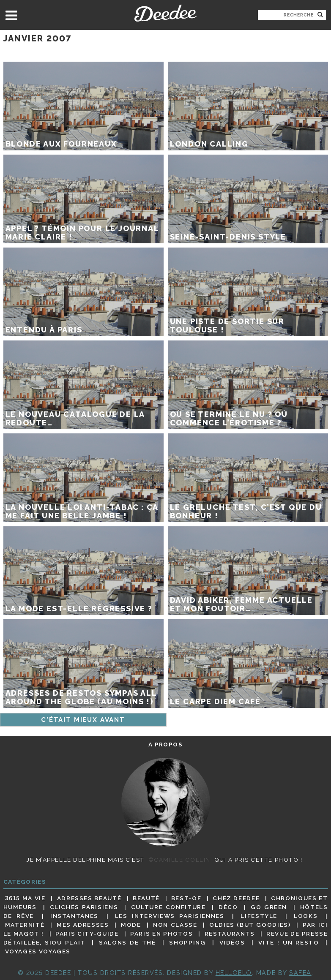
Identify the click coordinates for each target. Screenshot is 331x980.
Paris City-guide (87, 934)
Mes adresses (83, 925)
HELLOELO (234, 973)
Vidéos (232, 942)
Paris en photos (161, 934)
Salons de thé (127, 942)
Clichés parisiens (84, 907)
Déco (228, 907)
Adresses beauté (89, 898)
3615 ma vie (25, 898)
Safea (300, 973)
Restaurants (230, 934)
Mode (131, 925)
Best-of (186, 898)
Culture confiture (168, 907)
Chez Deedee (236, 898)
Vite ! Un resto (289, 942)
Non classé (175, 925)
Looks (306, 916)
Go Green (269, 907)
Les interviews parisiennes (170, 916)
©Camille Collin (179, 860)
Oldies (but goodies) (250, 925)
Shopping (187, 942)
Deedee (165, 13)
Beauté (146, 898)
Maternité (25, 925)
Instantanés (74, 916)
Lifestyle (259, 916)
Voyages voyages (38, 952)
